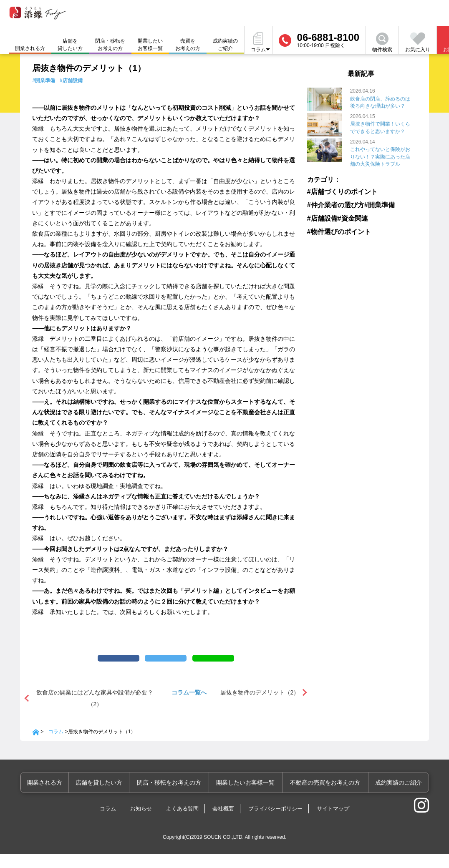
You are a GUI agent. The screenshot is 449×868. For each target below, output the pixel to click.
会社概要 (223, 823)
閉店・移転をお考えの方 (110, 45)
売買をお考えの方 (188, 45)
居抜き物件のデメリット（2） (260, 707)
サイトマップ (333, 823)
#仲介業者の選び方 (331, 204)
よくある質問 (182, 823)
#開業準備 (44, 81)
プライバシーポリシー (275, 823)
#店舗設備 (71, 81)
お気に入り (418, 43)
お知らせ (141, 823)
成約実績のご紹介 (225, 45)
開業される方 (58, 797)
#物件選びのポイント (333, 229)
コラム (56, 746)
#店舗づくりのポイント (335, 191)
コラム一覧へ (189, 707)
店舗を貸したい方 (70, 45)
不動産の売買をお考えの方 (329, 797)
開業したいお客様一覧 (150, 45)
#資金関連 (353, 216)
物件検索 (382, 43)
